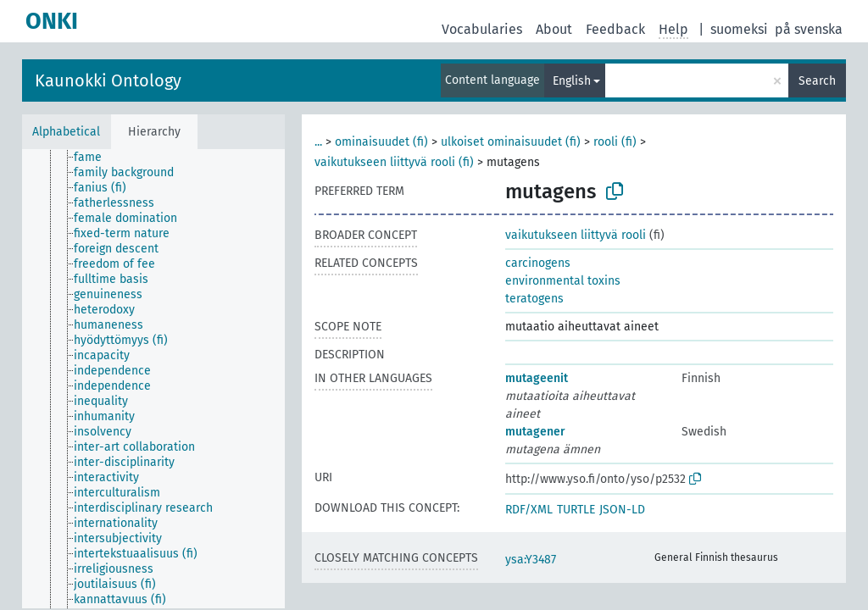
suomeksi (739, 29)
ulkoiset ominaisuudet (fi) (511, 142)
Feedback (615, 29)
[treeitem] (95, 158)
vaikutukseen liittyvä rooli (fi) (394, 162)
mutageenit (537, 378)
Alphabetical (66, 132)
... (318, 142)
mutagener (535, 432)
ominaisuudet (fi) (381, 142)
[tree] (153, 379)
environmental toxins (563, 281)
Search (817, 81)
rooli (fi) (615, 142)
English (572, 81)
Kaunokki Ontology (108, 80)
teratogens (534, 299)
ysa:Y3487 (531, 560)
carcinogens (538, 263)
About (554, 29)
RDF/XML (529, 510)
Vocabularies (482, 29)
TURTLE (576, 510)
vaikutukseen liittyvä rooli (576, 235)
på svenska (809, 29)
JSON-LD (622, 510)
